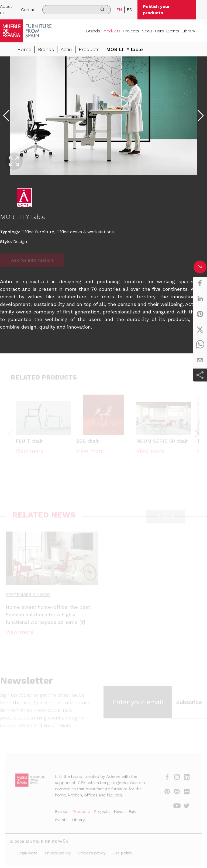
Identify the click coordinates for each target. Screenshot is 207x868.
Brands (93, 31)
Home (24, 49)
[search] (76, 10)
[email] (200, 360)
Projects (131, 31)
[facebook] (200, 283)
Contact (29, 10)
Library (188, 31)
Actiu (66, 49)
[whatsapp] (200, 345)
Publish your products (156, 10)
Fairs (159, 31)
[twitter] (200, 329)
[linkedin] (200, 299)
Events (173, 31)
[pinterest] (200, 314)
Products (111, 31)
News (147, 31)
